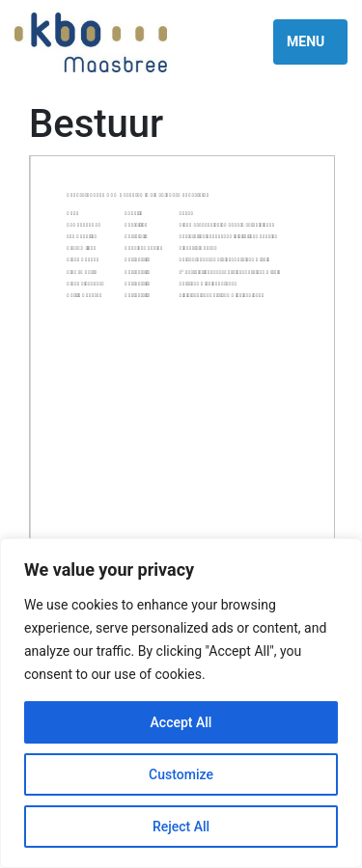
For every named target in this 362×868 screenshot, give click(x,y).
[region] (181, 703)
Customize (181, 774)
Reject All (181, 827)
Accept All (181, 722)
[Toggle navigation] (310, 41)
